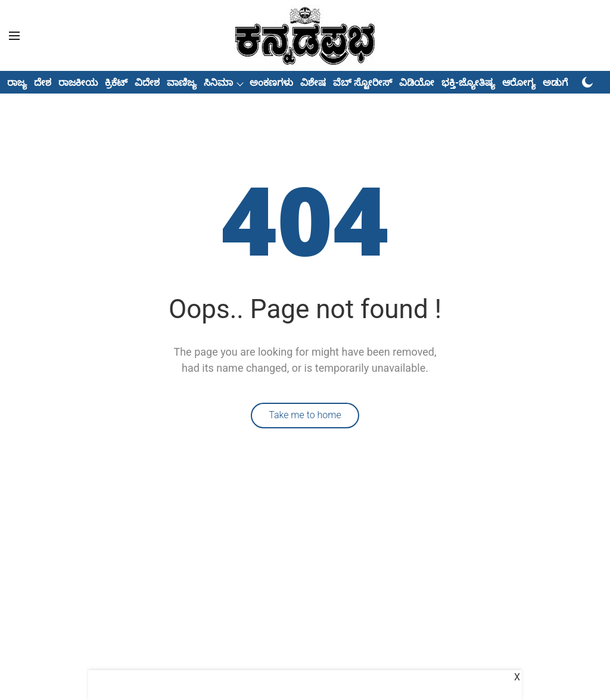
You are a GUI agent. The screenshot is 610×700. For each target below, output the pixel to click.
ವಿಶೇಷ (313, 83)
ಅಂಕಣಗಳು (271, 83)
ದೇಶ (43, 83)
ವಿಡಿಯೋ (417, 83)
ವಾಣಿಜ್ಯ (182, 83)
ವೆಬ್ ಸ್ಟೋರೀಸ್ (362, 83)
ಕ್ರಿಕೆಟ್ (116, 83)
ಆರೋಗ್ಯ (519, 83)
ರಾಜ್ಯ (17, 83)
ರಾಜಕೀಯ (78, 83)
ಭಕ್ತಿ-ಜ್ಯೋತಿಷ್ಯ (468, 83)
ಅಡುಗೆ (555, 83)
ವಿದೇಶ (147, 83)
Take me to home (305, 415)
